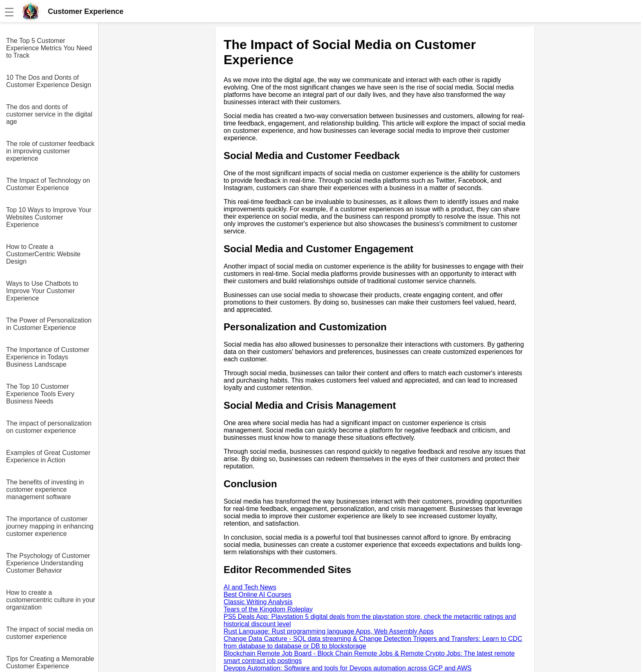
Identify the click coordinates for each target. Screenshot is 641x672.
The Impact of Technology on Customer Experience (48, 184)
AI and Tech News (250, 587)
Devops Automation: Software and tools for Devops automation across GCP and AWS (348, 668)
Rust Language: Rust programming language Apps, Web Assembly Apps (329, 631)
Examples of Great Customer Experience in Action (48, 456)
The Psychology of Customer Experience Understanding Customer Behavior (48, 563)
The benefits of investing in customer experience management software (45, 489)
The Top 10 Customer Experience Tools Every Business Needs (40, 394)
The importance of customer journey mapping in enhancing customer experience (50, 526)
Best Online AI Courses (257, 595)
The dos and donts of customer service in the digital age (49, 114)
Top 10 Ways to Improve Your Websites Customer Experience (49, 217)
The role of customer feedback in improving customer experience (50, 151)
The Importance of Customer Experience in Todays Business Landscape (48, 357)
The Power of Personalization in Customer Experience (49, 324)
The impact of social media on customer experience (50, 633)
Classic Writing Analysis (258, 602)
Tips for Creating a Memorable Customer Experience (50, 662)
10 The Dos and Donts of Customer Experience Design (49, 81)
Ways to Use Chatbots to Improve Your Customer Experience (42, 291)
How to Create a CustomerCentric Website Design (43, 254)
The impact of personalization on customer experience (49, 427)
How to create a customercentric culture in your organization (51, 600)
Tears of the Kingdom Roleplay (268, 609)
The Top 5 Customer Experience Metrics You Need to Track (49, 48)
